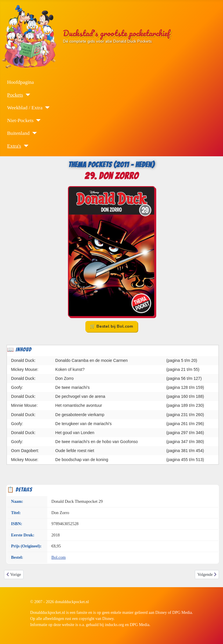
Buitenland (18, 133)
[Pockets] (27, 95)
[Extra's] (25, 146)
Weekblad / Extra (25, 108)
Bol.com (59, 557)
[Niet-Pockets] (37, 120)
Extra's (14, 146)
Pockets (15, 95)
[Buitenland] (33, 133)
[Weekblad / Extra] (46, 108)
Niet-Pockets (20, 120)
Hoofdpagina (21, 82)
